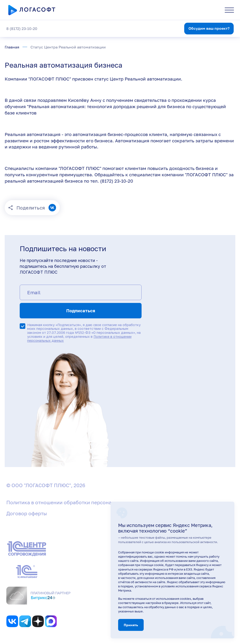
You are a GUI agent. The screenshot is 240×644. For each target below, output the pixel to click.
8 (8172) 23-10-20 (22, 29)
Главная (12, 47)
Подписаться (81, 311)
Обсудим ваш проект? (209, 28)
